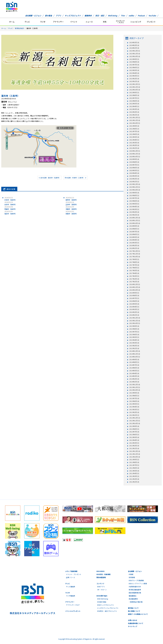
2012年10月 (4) (135, 423)
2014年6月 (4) (134, 368)
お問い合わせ (133, 620)
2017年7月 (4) (134, 265)
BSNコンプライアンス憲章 (138, 583)
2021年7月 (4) (134, 131)
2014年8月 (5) (134, 362)
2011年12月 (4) (135, 451)
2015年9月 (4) (134, 326)
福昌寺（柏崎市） (11, 212)
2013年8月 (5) (134, 396)
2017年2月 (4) (134, 279)
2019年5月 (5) (134, 204)
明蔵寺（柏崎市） (11, 208)
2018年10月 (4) (135, 223)
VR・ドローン (102, 590)
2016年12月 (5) (135, 284)
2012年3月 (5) (134, 443)
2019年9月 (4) (134, 193)
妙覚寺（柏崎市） (11, 199)
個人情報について (134, 611)
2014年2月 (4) (134, 379)
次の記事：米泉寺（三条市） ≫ (75, 178)
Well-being (113, 16)
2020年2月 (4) (134, 179)
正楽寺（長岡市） (72, 203)
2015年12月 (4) (135, 318)
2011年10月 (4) (135, 457)
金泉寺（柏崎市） (11, 203)
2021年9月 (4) (134, 126)
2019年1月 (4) (134, 215)
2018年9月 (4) (134, 226)
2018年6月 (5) (134, 234)
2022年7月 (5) (134, 98)
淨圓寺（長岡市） (72, 208)
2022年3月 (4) (134, 109)
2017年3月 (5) (134, 276)
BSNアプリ (101, 587)
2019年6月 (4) (134, 201)
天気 (105, 22)
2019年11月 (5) (135, 187)
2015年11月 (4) (135, 321)
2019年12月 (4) (135, 184)
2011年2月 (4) (134, 479)
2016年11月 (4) (135, 287)
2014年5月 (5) (134, 371)
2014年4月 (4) (134, 373)
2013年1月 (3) (134, 415)
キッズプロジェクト (73, 16)
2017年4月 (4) (134, 273)
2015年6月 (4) (134, 335)
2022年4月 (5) (134, 106)
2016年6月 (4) (134, 301)
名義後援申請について (136, 623)
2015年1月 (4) (134, 348)
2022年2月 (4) (134, 112)
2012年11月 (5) (135, 421)
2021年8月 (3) (134, 129)
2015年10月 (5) (135, 323)
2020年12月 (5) (135, 151)
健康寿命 (88, 16)
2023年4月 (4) (134, 73)
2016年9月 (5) (134, 293)
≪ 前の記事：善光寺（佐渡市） (49, 178)
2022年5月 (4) (134, 104)
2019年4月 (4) (134, 207)
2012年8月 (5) (134, 429)
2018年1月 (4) (134, 248)
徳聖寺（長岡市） (72, 212)
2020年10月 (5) (135, 157)
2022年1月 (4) (134, 115)
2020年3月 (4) (134, 176)
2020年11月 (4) (135, 154)
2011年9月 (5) (134, 460)
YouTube (152, 16)
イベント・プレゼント (74, 574)
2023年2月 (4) (134, 79)
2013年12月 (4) (135, 385)
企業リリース (70, 577)
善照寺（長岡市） (72, 199)
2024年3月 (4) (134, 42)
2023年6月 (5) (134, 67)
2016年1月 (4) (134, 315)
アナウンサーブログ (73, 605)
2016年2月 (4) (134, 312)
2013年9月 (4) (134, 393)
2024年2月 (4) (134, 45)
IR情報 (131, 574)
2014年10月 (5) (135, 357)
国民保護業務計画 (135, 593)
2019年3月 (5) (134, 209)
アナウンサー (58, 22)
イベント (74, 22)
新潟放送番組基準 (135, 590)
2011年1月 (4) (134, 482)
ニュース (89, 22)
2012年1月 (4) (134, 448)
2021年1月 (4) (134, 148)
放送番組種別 (133, 599)
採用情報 (132, 577)
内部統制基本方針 (135, 587)
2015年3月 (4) (134, 343)
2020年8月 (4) (134, 162)
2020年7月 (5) (134, 165)
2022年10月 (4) (135, 90)
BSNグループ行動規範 (136, 580)
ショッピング (136, 22)
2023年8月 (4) (134, 62)
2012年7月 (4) (134, 432)
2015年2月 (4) (134, 346)
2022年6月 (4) (134, 101)
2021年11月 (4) (135, 120)
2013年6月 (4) (134, 401)
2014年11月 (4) (135, 354)
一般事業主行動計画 (136, 602)
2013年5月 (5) (134, 404)
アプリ (58, 16)
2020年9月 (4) (134, 159)
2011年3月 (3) (134, 476)
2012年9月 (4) (134, 426)
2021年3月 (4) (134, 143)
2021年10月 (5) (135, 123)
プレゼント (151, 22)
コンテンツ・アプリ (120, 22)
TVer (123, 16)
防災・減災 (100, 16)
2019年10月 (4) (135, 190)
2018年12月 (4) (135, 218)
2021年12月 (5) (135, 117)
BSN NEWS (101, 571)
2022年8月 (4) (134, 95)
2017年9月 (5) (134, 259)
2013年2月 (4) (134, 412)
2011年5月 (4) (134, 471)
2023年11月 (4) (135, 54)
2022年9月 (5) (134, 92)
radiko (131, 16)
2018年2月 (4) (134, 245)
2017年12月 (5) (135, 251)
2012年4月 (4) (134, 440)
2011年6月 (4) (134, 468)
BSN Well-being (103, 599)
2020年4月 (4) (134, 173)
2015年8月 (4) (134, 329)
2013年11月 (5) (135, 387)
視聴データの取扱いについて (138, 614)
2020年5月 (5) (134, 170)
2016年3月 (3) (134, 309)
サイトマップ (133, 626)
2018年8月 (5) (134, 229)
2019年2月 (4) (134, 212)
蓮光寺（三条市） (10, 96)
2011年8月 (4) (134, 462)
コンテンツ (100, 583)
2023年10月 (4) (135, 56)
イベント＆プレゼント (73, 611)
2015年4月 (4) (134, 340)
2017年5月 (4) (134, 270)
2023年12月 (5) (135, 51)
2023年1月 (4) (134, 81)
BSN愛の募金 (102, 602)
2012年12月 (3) (135, 418)
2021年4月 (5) (134, 140)
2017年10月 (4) (135, 257)
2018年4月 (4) (134, 240)
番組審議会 (133, 596)
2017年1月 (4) (134, 282)
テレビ (27, 22)
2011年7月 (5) (134, 465)
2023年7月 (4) (134, 65)
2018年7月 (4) (134, 232)
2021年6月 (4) (134, 134)
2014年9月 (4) (134, 360)
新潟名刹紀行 (20, 28)
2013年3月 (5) (134, 410)
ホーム (12, 22)
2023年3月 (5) (134, 76)
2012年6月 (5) (134, 435)
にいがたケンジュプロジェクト (108, 608)
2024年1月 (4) (134, 48)
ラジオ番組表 (71, 596)
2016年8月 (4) (134, 295)
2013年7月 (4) (134, 398)
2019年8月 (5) (134, 195)
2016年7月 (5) (134, 298)
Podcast (141, 16)
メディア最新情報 (71, 571)
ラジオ (43, 22)
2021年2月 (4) (134, 145)
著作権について (133, 608)
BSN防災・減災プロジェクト (107, 611)
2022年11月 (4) (135, 87)
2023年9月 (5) (134, 59)
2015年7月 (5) (134, 332)
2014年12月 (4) (135, 351)
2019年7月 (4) (134, 198)
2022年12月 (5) (135, 84)
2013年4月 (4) (134, 407)
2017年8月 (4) (134, 262)
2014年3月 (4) (134, 376)
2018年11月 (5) (135, 220)
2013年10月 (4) (135, 390)
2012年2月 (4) (134, 446)
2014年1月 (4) (134, 382)
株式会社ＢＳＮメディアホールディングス (33, 613)
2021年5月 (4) (134, 137)
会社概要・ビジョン (33, 16)
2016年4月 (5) (134, 307)
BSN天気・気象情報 (103, 574)
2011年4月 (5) (134, 473)
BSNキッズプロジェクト (106, 605)
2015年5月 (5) (134, 337)
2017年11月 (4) (135, 254)
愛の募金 (49, 16)
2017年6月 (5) (134, 268)
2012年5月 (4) (134, 437)
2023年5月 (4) (134, 70)
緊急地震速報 (101, 577)
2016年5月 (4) (134, 304)
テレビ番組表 (71, 587)
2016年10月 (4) (135, 290)
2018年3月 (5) (134, 243)
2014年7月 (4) (134, 365)
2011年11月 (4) (135, 454)
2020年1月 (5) (134, 182)
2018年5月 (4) (134, 237)
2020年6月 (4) (134, 168)
